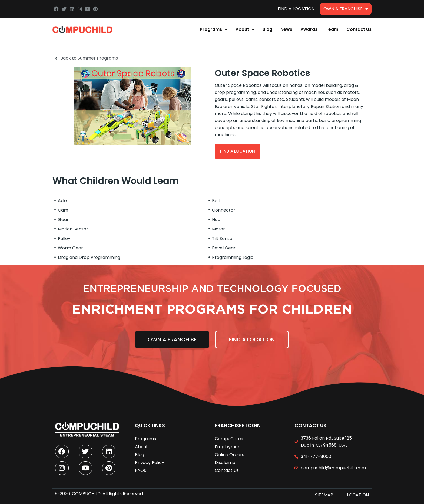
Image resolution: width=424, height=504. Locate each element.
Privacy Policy (150, 462)
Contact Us (359, 29)
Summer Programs (98, 58)
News (286, 29)
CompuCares (229, 439)
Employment (228, 447)
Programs (214, 29)
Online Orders (229, 454)
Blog (267, 29)
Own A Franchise (346, 9)
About (245, 29)
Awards (309, 29)
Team (332, 29)
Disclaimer (226, 462)
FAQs (140, 470)
